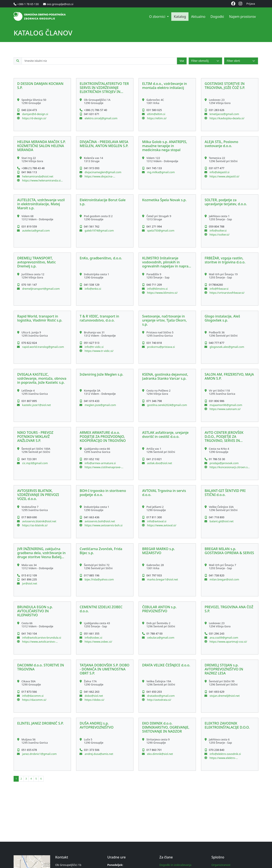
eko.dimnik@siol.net (160, 754)
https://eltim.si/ (157, 118)
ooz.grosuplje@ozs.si (60, 4)
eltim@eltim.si (156, 114)
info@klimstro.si (157, 289)
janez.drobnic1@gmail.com (39, 754)
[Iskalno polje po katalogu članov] (99, 61)
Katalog (180, 17)
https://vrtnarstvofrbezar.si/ (227, 293)
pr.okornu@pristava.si (161, 347)
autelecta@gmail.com (36, 230)
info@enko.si (93, 289)
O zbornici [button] (158, 17)
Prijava (251, 4)
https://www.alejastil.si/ (224, 176)
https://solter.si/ (220, 235)
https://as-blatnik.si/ (35, 525)
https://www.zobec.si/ (98, 642)
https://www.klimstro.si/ (162, 293)
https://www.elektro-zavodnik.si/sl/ (223, 758)
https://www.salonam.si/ (225, 409)
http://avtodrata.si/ (159, 700)
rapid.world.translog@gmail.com (43, 347)
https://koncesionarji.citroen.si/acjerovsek (229, 467)
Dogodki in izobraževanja (175, 865)
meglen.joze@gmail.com (100, 405)
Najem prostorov (242, 17)
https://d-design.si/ (34, 118)
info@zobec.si (93, 638)
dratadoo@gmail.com (161, 696)
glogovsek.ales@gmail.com (227, 347)
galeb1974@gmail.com (99, 230)
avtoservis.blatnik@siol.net (39, 521)
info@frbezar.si (219, 289)
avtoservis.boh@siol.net (99, 521)
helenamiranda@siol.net (37, 176)
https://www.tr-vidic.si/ (99, 351)
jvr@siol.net (29, 583)
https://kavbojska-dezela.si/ (227, 118)
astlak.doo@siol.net (159, 463)
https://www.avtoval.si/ (162, 525)
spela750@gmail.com (160, 230)
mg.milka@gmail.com (161, 172)
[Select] (205, 61)
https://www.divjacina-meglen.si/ (99, 176)
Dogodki (217, 17)
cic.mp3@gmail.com (35, 463)
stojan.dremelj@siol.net (224, 696)
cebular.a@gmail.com (160, 638)
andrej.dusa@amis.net (99, 754)
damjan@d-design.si (35, 114)
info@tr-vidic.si (94, 347)
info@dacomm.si (33, 696)
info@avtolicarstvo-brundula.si (41, 638)
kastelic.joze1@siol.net (36, 405)
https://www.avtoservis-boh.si (103, 525)
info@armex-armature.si (100, 463)
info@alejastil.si (219, 172)
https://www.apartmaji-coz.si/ (228, 642)
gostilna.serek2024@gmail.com (167, 405)
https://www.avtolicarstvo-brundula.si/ (39, 642)
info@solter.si (218, 230)
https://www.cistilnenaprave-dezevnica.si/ (103, 467)
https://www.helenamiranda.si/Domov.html (42, 180)
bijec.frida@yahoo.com (99, 579)
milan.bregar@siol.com (224, 579)
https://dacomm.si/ (34, 700)
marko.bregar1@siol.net (162, 579)
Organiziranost (221, 865)
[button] (42, 105)
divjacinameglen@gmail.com (103, 172)
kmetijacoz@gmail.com (224, 114)
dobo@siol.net (93, 696)
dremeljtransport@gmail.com (41, 289)
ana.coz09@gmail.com (224, 638)
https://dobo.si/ (94, 700)
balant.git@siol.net (221, 521)
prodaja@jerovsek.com (224, 463)
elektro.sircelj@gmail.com (101, 118)
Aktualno (198, 17)
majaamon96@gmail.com (226, 405)
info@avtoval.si (156, 521)
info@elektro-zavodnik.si (225, 754)
